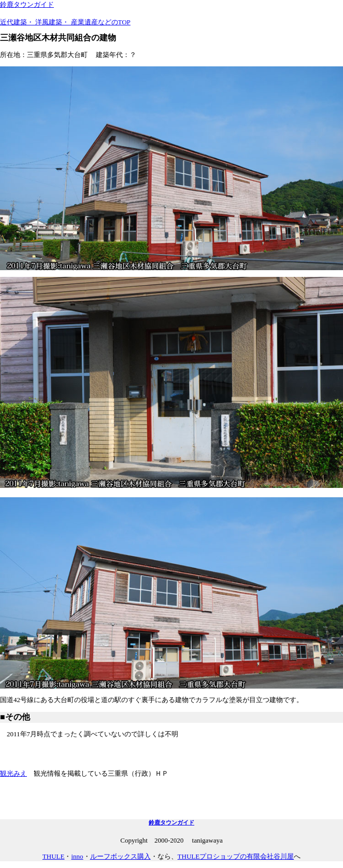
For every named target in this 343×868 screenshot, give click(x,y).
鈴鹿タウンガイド (27, 4)
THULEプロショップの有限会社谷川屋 (236, 856)
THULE (54, 856)
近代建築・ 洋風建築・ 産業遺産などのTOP (65, 22)
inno (77, 856)
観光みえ (13, 773)
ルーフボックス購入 (120, 856)
